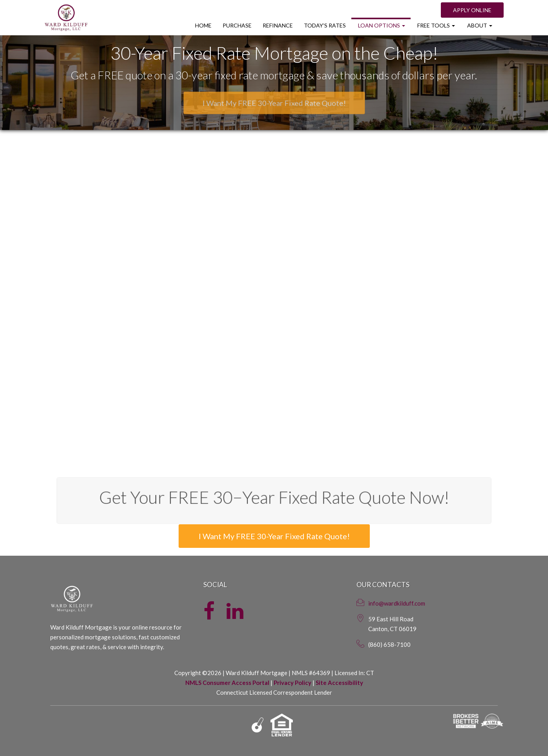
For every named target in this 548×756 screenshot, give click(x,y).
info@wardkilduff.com (397, 603)
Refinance (278, 25)
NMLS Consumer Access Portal (227, 683)
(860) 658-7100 (389, 644)
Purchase (237, 25)
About (479, 25)
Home (203, 25)
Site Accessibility (339, 683)
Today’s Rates (325, 25)
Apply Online (472, 10)
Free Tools (436, 25)
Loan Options (381, 25)
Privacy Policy (292, 683)
